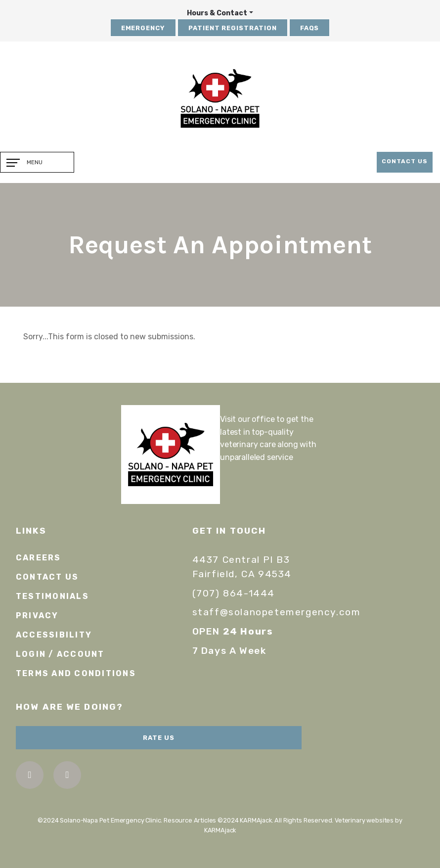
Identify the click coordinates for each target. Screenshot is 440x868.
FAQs (310, 28)
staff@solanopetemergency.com (277, 612)
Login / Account (60, 654)
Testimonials (52, 596)
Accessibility (54, 635)
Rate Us (159, 738)
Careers (39, 558)
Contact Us (405, 161)
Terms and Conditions (76, 673)
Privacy (37, 616)
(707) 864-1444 (234, 593)
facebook (29, 775)
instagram (67, 775)
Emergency (143, 28)
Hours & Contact (217, 13)
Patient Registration (233, 28)
